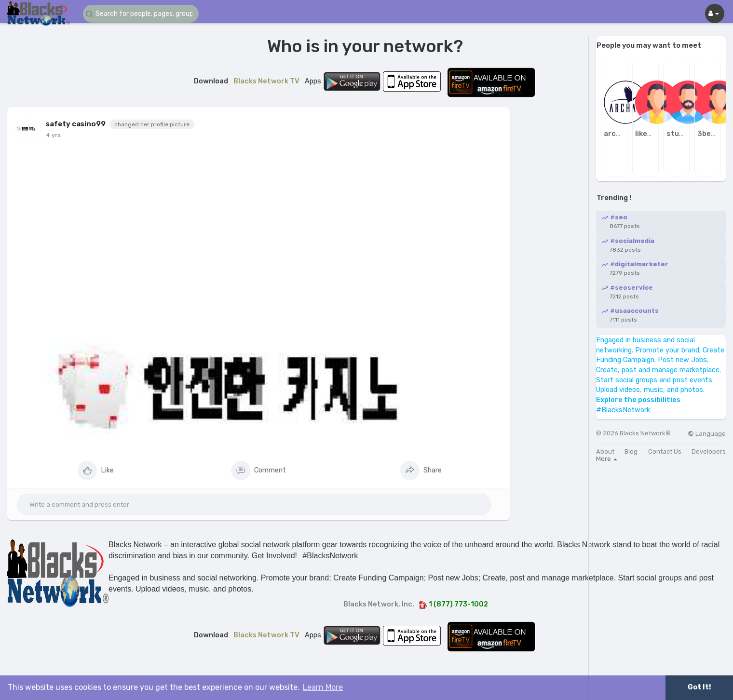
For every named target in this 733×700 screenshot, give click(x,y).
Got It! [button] (699, 687)
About (605, 451)
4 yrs (53, 135)
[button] (141, 14)
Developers (709, 451)
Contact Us (665, 451)
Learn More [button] (323, 687)
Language (707, 434)
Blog (631, 451)
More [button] (607, 459)
